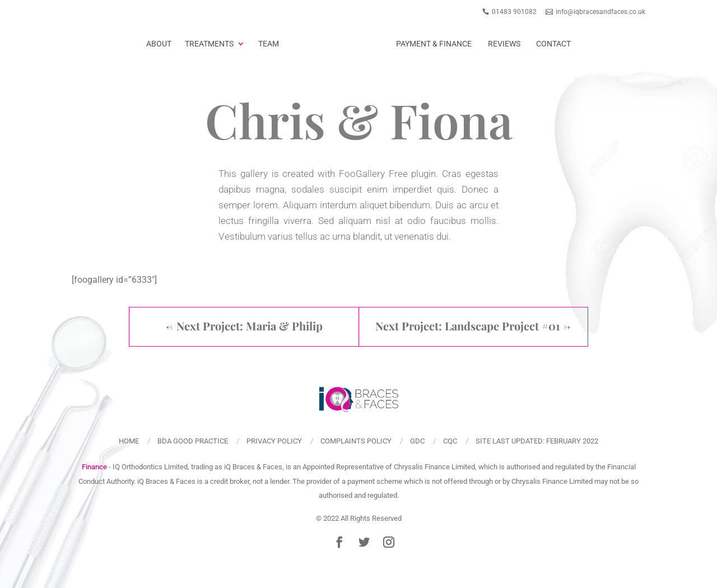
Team (269, 44)
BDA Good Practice (193, 441)
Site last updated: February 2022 (537, 441)
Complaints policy (356, 441)
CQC (450, 441)
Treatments (209, 44)
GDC (417, 441)
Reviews (504, 44)
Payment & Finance (434, 44)
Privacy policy (274, 441)
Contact (553, 44)
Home (129, 441)
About (159, 44)
